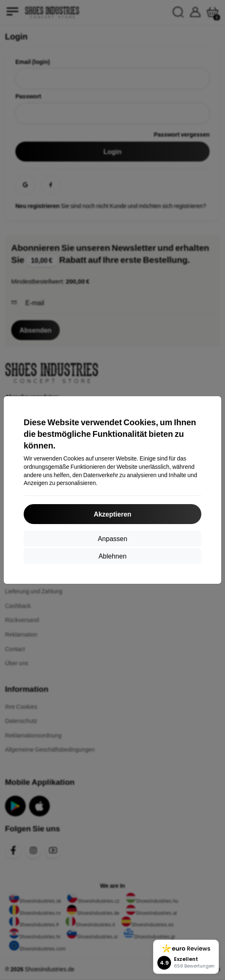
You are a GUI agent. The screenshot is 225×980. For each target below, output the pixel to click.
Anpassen (112, 538)
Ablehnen (112, 556)
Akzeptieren (113, 514)
